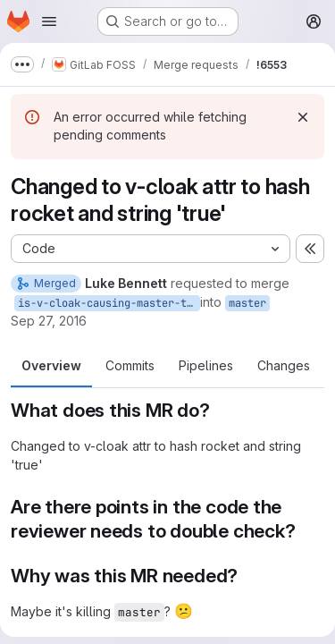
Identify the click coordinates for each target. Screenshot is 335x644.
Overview (51, 365)
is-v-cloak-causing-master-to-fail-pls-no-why (109, 303)
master (247, 303)
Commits (130, 365)
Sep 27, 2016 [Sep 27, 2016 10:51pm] (49, 321)
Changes (284, 365)
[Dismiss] (303, 117)
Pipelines (206, 365)
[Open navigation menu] (49, 21)
